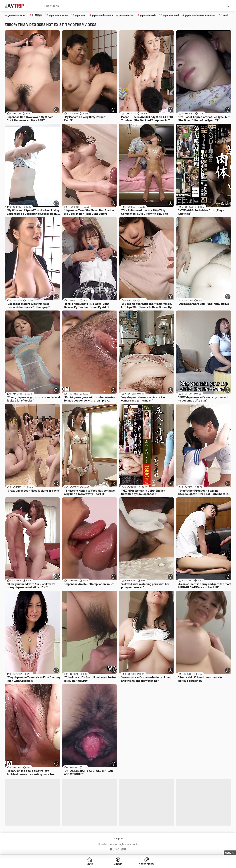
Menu (228, 853)
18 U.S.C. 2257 (118, 849)
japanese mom (17, 15)
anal (225, 15)
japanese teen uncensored (201, 15)
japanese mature (59, 15)
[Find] (228, 6)
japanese (80, 15)
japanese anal (171, 15)
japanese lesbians (103, 15)
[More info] (56, 110)
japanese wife (148, 15)
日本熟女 (37, 15)
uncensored (126, 15)
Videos (118, 864)
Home (90, 864)
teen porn (118, 838)
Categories (146, 864)
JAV (14, 6)
